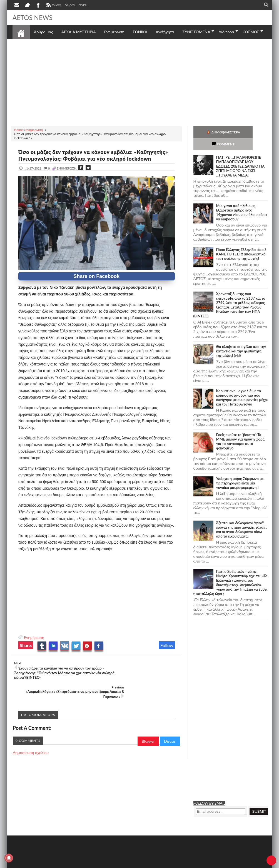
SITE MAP (92, 863)
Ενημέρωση (34, 644)
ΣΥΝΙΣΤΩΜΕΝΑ (196, 32)
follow (53, 6)
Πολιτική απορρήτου (117, 863)
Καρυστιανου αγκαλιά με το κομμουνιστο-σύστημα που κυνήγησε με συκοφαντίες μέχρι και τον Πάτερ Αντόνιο (242, 385)
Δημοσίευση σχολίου (31, 739)
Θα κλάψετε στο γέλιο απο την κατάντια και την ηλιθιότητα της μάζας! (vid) (241, 339)
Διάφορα (226, 32)
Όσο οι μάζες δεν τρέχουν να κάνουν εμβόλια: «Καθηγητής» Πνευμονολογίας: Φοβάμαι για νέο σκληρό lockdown (85, 158)
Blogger (148, 728)
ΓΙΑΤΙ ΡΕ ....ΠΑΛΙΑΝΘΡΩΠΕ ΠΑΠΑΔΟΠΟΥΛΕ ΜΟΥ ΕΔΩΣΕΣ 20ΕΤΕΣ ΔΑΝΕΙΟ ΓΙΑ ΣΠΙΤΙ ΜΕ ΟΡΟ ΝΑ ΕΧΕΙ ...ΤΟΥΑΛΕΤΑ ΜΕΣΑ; (241, 154)
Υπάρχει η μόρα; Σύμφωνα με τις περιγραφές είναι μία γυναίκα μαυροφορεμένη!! (240, 471)
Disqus (170, 728)
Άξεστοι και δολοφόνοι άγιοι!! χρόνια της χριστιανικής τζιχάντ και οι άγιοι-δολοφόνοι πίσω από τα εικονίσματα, (242, 518)
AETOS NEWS (35, 17)
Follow (167, 652)
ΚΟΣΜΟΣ (251, 32)
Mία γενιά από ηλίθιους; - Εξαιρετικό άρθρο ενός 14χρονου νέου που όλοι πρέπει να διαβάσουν (242, 200)
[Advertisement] (139, 82)
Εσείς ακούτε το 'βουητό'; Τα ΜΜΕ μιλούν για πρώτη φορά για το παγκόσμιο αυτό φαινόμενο (241, 429)
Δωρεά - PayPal (76, 5)
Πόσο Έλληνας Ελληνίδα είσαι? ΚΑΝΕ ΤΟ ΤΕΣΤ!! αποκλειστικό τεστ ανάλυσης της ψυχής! (241, 242)
